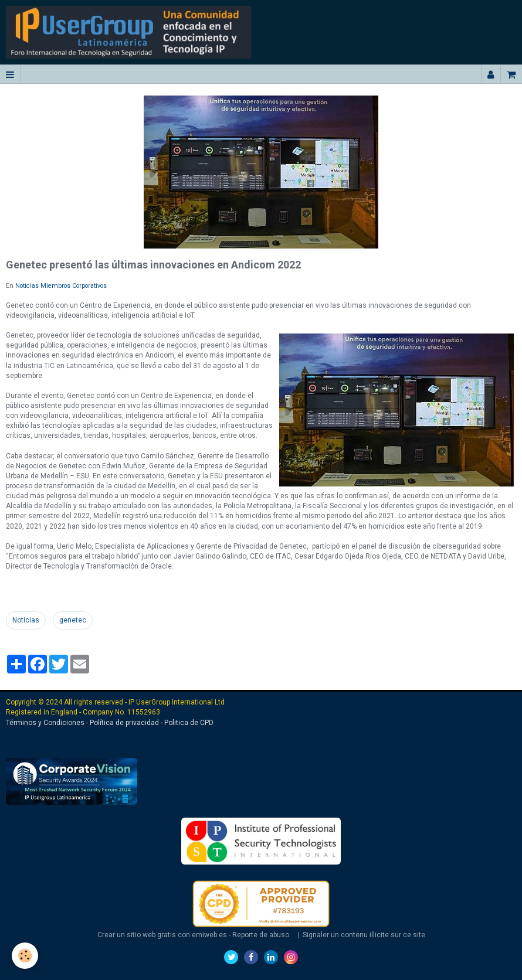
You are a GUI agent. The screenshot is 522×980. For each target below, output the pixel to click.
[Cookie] (25, 956)
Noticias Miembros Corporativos (61, 286)
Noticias (26, 620)
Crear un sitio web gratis (137, 935)
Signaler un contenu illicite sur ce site (364, 935)
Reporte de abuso (261, 935)
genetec (73, 620)
